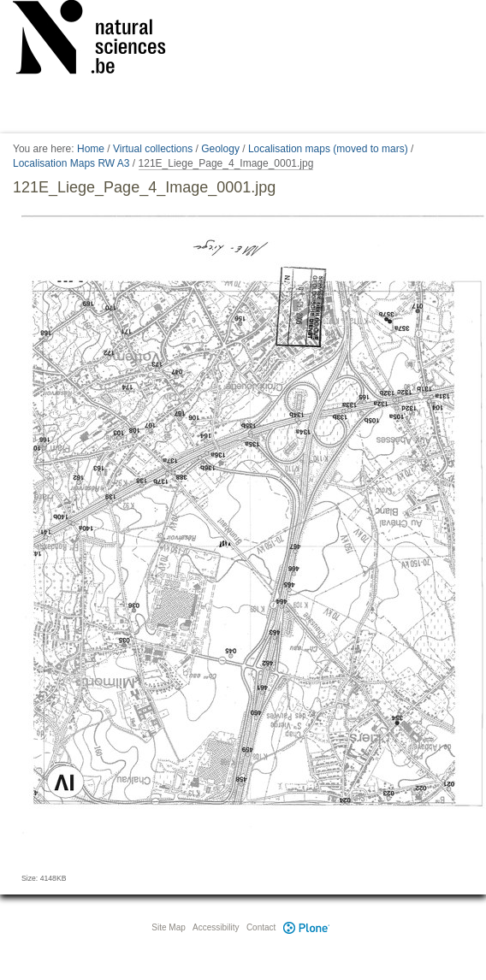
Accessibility (216, 927)
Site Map (168, 927)
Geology (220, 149)
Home (91, 149)
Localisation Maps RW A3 (71, 163)
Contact (261, 927)
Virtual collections (153, 149)
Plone (306, 927)
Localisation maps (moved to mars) (328, 149)
